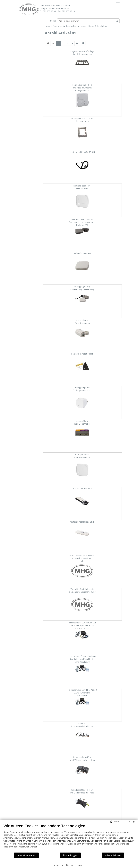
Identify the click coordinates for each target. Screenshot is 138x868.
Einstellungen (70, 855)
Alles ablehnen (113, 855)
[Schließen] (134, 822)
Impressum (59, 865)
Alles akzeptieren (26, 855)
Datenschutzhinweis (75, 865)
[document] (69, 838)
